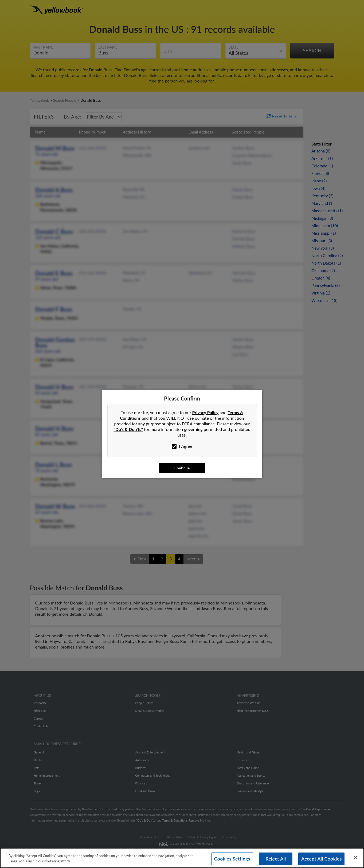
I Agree (182, 446)
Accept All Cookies (322, 859)
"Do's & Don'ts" (128, 429)
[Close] (355, 858)
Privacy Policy (206, 412)
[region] (182, 858)
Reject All (276, 859)
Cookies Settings (232, 859)
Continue (182, 468)
